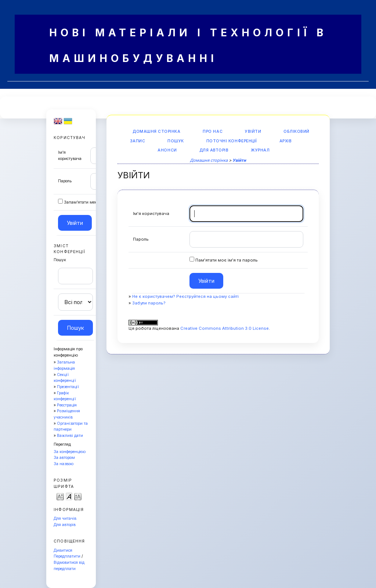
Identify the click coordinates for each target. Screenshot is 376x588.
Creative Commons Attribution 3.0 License (225, 328)
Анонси (167, 150)
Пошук (176, 141)
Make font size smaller (60, 496)
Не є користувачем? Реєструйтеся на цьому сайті (185, 296)
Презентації (68, 387)
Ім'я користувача (151, 213)
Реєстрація (67, 405)
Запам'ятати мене (82, 202)
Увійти (253, 132)
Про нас (213, 132)
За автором (64, 458)
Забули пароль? (149, 303)
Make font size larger (78, 496)
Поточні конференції (232, 141)
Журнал (260, 150)
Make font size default (69, 496)
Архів (286, 141)
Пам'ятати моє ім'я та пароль (227, 260)
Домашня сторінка (156, 132)
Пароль (65, 181)
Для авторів (65, 525)
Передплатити (67, 556)
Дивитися (63, 550)
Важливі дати (70, 436)
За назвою (64, 464)
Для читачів (65, 518)
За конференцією (70, 452)
